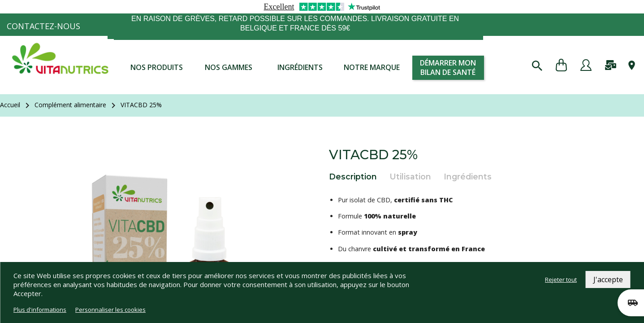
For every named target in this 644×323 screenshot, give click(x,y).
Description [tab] (353, 177)
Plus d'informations (40, 310)
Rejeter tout (561, 279)
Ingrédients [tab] (468, 177)
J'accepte (608, 279)
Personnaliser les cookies (110, 310)
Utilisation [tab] (410, 177)
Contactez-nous (43, 26)
